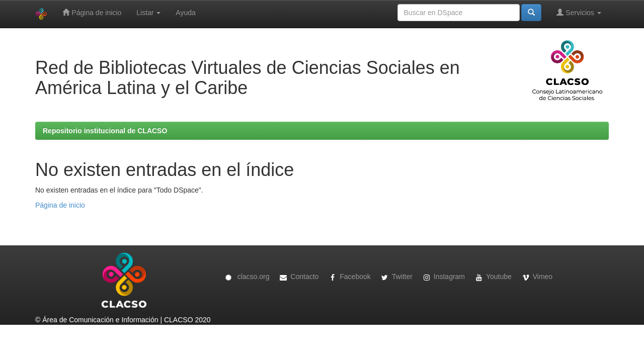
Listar (148, 13)
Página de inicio (92, 12)
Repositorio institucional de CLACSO (105, 131)
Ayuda (185, 13)
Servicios (579, 12)
